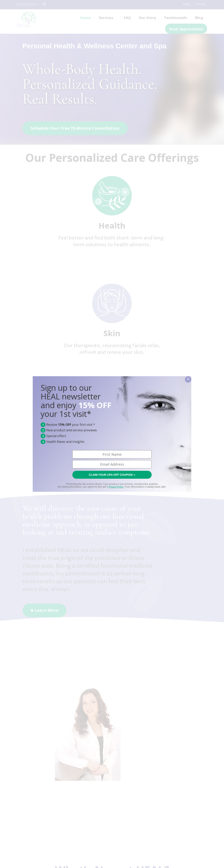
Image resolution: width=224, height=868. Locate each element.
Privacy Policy (116, 487)
